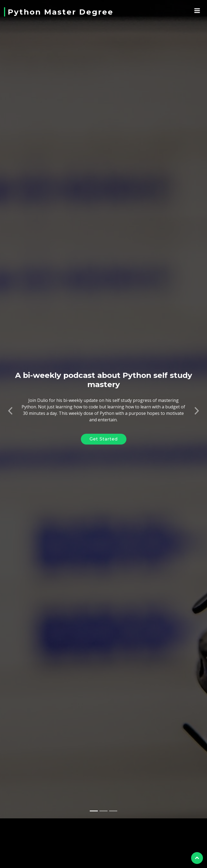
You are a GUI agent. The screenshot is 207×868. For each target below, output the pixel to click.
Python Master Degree (61, 12)
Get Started (104, 433)
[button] (10, 402)
